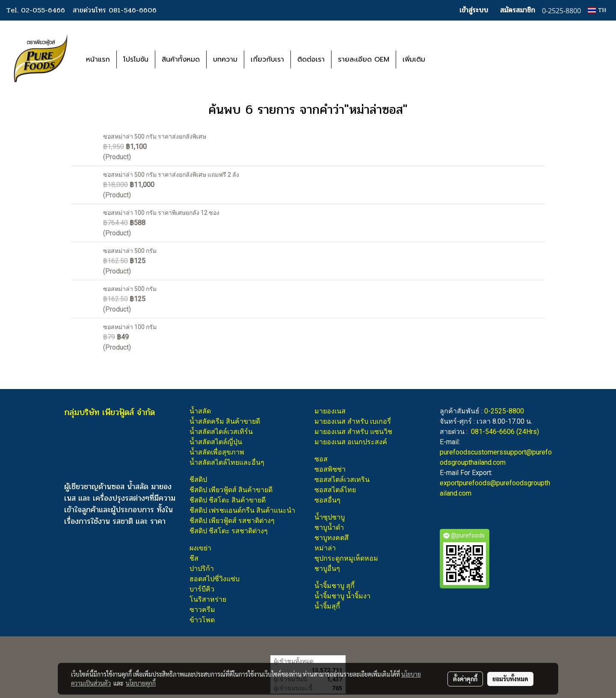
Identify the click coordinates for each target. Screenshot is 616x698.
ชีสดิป (198, 480)
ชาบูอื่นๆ (327, 569)
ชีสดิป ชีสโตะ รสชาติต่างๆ (229, 531)
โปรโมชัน (136, 59)
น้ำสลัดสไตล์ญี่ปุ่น (216, 442)
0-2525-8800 (504, 411)
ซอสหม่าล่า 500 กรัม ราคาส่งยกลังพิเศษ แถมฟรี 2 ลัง (171, 175)
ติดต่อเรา (311, 59)
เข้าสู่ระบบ (474, 10)
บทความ (225, 59)
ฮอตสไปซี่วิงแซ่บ (215, 579)
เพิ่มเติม (414, 59)
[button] (444, 59)
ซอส (321, 459)
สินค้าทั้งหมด (181, 59)
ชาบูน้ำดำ (329, 527)
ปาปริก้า (202, 569)
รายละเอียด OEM (364, 59)
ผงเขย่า (200, 548)
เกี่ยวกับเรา (267, 59)
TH (597, 10)
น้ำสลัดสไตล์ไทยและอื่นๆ (227, 462)
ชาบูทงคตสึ (332, 538)
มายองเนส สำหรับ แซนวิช (353, 432)
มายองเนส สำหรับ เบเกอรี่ (353, 421)
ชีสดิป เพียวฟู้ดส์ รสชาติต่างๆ (232, 521)
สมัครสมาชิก (518, 10)
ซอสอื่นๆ (327, 500)
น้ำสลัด (200, 411)
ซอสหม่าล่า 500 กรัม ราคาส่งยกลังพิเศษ (155, 137)
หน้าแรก (98, 59)
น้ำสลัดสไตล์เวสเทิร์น (221, 432)
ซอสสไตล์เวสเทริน (342, 480)
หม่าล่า (325, 548)
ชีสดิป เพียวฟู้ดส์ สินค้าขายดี (231, 490)
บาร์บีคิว (202, 589)
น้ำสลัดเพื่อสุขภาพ (217, 452)
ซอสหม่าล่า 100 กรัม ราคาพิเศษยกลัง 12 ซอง (161, 213)
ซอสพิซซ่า (330, 469)
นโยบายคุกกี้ (141, 683)
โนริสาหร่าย (208, 599)
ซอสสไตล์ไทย (335, 490)
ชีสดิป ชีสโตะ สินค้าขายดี (228, 500)
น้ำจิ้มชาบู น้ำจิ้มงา (342, 596)
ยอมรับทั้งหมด (510, 679)
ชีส (194, 558)
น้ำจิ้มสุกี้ (327, 606)
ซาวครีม (202, 610)
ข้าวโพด (202, 620)
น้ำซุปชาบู (330, 517)
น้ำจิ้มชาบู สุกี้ (335, 586)
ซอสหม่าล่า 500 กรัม (130, 251)
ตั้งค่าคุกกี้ (465, 679)
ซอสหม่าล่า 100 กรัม (130, 327)
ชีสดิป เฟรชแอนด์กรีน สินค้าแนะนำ (242, 510)
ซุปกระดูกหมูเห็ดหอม (346, 558)
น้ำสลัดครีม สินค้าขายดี (225, 421)
